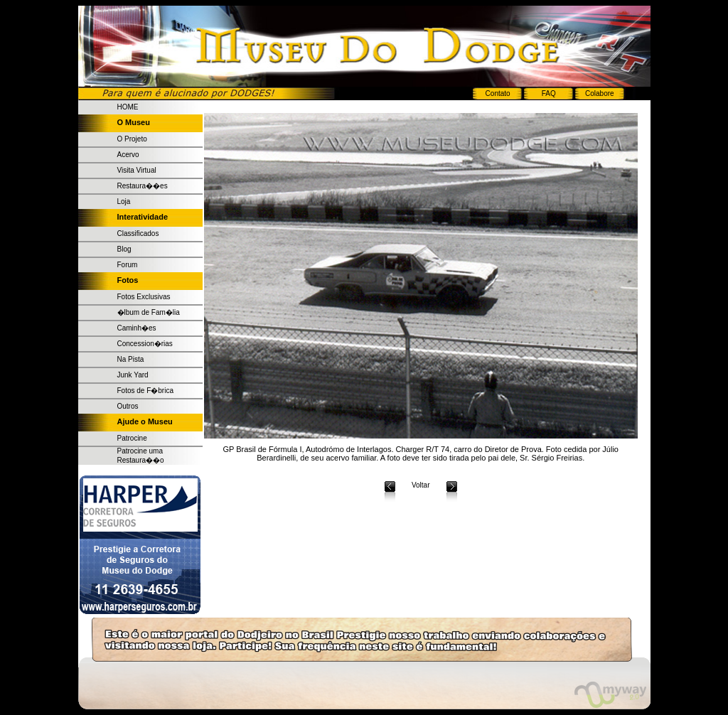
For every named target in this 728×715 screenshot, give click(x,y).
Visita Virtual (137, 170)
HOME (128, 107)
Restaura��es (143, 186)
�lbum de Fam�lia (149, 312)
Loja (124, 201)
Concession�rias (145, 344)
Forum (128, 265)
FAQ (549, 93)
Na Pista (131, 359)
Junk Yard (133, 375)
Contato (498, 93)
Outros (128, 406)
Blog (124, 249)
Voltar (421, 485)
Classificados (138, 233)
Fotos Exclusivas (144, 297)
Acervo (128, 155)
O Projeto (132, 139)
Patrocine (132, 438)
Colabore (600, 93)
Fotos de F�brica (145, 391)
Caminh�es (137, 328)
